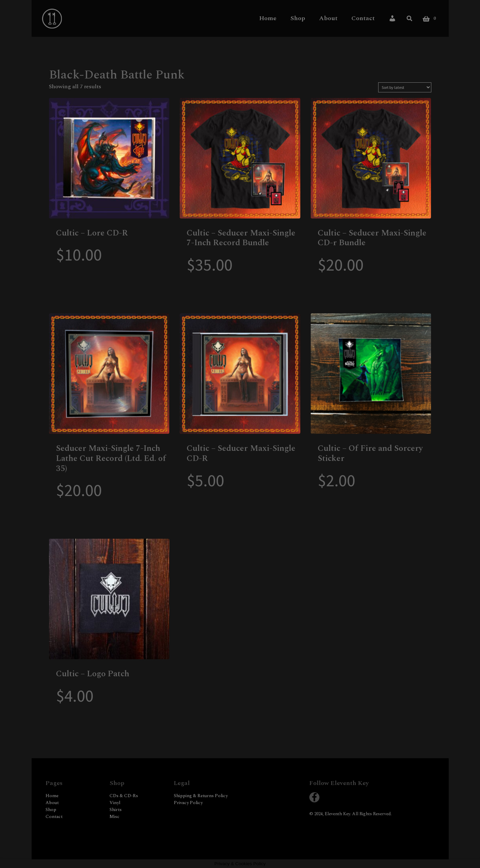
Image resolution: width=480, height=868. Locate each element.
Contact (363, 18)
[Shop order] (405, 87)
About (328, 18)
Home (268, 18)
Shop (298, 18)
